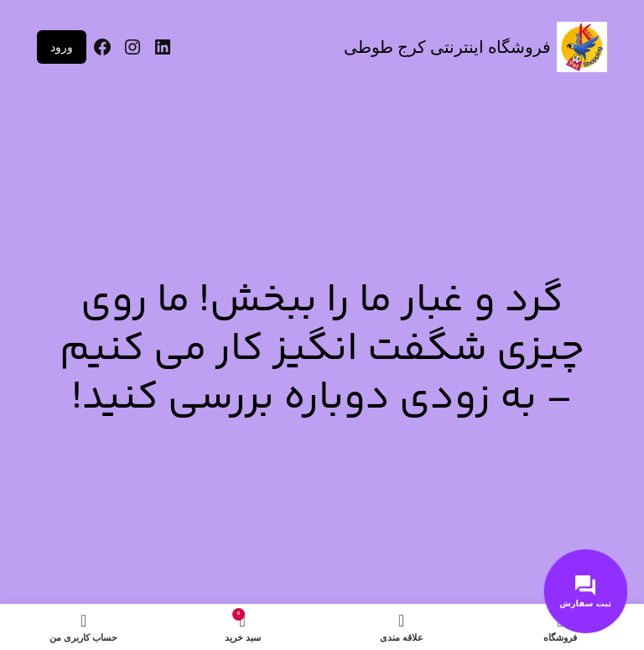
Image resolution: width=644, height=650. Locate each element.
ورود (62, 47)
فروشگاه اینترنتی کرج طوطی (447, 47)
